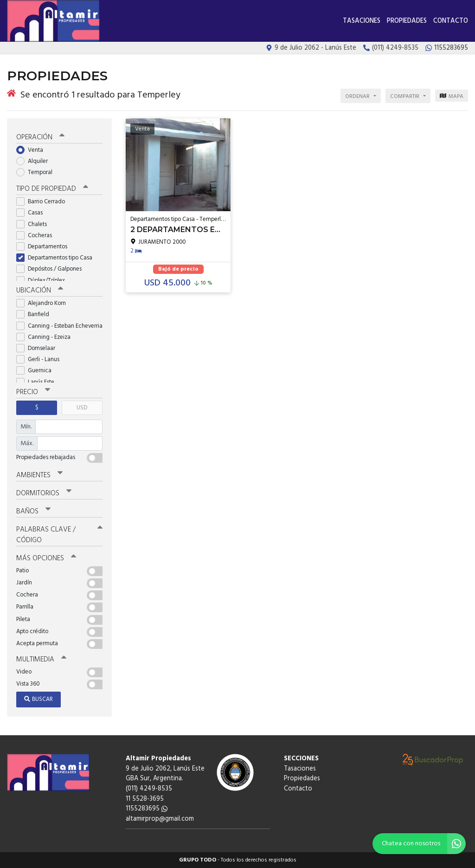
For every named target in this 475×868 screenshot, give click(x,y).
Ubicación (40, 291)
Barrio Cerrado (44, 202)
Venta (33, 150)
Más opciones (46, 558)
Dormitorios (44, 493)
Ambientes (39, 475)
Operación (40, 137)
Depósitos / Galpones (52, 269)
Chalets (35, 224)
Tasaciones (362, 21)
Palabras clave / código (59, 535)
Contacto (451, 21)
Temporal (37, 172)
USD (82, 408)
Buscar (39, 699)
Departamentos (45, 247)
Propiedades (407, 21)
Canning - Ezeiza (46, 337)
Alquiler (35, 161)
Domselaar (39, 348)
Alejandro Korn (44, 303)
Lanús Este (38, 382)
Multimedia (41, 660)
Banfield (36, 314)
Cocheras (37, 236)
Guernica (37, 371)
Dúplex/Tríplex (44, 281)
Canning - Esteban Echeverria (59, 326)
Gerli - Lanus (41, 360)
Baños (33, 512)
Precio (33, 392)
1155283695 (147, 809)
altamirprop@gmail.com (160, 819)
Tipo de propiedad (52, 189)
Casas (32, 213)
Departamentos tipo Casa (57, 258)
